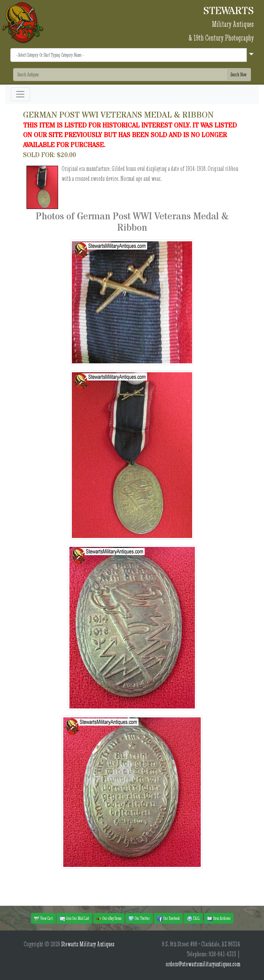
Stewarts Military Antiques (88, 944)
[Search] (120, 75)
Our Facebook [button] (168, 918)
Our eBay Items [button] (109, 918)
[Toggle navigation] (20, 94)
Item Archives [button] (219, 918)
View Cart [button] (43, 918)
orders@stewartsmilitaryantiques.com (203, 964)
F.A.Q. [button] (193, 918)
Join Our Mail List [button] (74, 918)
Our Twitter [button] (139, 918)
